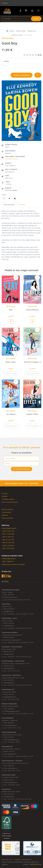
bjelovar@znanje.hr (10, 754)
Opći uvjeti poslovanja (10, 502)
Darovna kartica (7, 518)
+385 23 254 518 (8, 540)
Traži (36, 19)
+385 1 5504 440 (8, 534)
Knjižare (5, 3)
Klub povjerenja (7, 509)
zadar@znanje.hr (9, 683)
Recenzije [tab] (22, 204)
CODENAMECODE (35, 864)
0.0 (32, 55)
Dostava (5, 515)
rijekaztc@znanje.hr (10, 697)
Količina (6, 61)
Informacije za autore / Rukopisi (13, 564)
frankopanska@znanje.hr (12, 711)
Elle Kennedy (11, 306)
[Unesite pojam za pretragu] (22, 19)
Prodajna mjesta (8, 499)
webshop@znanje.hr (9, 528)
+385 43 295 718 (8, 531)
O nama (5, 493)
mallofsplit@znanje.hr (11, 782)
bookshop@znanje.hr (11, 597)
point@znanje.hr (9, 797)
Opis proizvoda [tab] (9, 204)
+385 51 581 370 (8, 694)
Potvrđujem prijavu (21, 469)
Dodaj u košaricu (21, 75)
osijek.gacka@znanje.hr (11, 740)
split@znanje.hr (9, 654)
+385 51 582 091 (8, 537)
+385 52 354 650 (8, 545)
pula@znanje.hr (9, 611)
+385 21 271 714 (8, 652)
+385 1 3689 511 (8, 561)
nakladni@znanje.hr (9, 558)
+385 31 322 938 (9, 737)
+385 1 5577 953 (8, 548)
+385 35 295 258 (8, 542)
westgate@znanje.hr (10, 725)
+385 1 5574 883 (9, 709)
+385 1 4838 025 (9, 766)
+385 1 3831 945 (8, 794)
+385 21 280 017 (9, 780)
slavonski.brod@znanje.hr (12, 640)
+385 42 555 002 (9, 666)
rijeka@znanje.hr (9, 626)
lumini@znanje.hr (9, 668)
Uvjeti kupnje (7, 512)
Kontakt (5, 496)
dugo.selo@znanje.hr (11, 768)
